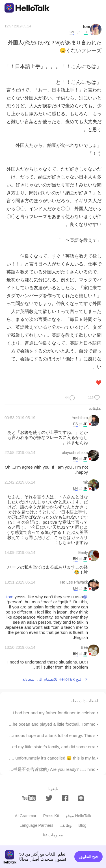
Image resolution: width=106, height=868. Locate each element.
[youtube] (29, 798)
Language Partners (36, 825)
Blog (83, 825)
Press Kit (51, 816)
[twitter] (49, 798)
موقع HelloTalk (79, 816)
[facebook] (65, 798)
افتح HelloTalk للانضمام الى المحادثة (52, 679)
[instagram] (81, 798)
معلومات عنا (53, 835)
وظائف (66, 825)
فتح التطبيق (89, 857)
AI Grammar (26, 816)
